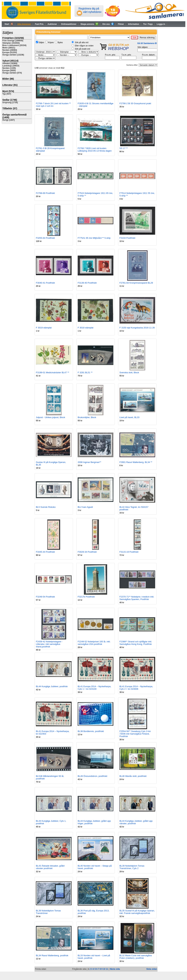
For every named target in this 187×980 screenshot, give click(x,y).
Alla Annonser (24, 24)
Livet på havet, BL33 (129, 417)
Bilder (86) (8, 79)
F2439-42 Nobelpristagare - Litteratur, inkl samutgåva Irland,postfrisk (49, 644)
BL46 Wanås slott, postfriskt (133, 776)
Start (9, 24)
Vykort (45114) (10, 61)
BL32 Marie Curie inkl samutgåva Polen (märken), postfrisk (136, 957)
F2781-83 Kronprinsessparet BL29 (136, 283)
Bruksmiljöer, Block (87, 417)
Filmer (121, 24)
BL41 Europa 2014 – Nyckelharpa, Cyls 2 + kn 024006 (136, 688)
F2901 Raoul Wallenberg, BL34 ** (136, 462)
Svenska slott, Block (129, 372)
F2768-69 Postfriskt (45, 193)
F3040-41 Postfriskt (45, 283)
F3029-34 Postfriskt (87, 552)
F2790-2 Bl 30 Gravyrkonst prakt (135, 103)
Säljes (41, 42)
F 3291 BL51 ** (85, 372)
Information (134, 24)
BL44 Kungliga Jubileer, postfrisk (52, 686)
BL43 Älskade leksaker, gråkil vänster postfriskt (50, 867)
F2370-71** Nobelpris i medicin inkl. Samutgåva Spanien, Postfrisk (137, 598)
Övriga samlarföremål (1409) (14, 116)
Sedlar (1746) (10, 100)
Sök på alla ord (82, 42)
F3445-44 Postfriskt (45, 552)
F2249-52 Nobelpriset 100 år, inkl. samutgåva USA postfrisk (94, 643)
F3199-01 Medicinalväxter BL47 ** (52, 372)
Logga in (161, 24)
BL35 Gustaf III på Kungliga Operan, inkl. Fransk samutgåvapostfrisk (137, 912)
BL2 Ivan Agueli (85, 507)
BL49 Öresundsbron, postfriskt (92, 776)
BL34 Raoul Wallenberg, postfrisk (52, 955)
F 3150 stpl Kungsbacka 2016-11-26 (137, 328)
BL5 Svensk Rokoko (46, 507)
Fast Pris (39, 24)
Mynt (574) (8, 91)
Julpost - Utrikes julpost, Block (50, 417)
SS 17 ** (124, 148)
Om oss (108, 24)
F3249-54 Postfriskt (45, 597)
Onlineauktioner (69, 24)
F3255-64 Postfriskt (45, 238)
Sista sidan (152, 969)
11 (107, 969)
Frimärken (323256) (13, 38)
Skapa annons (89, 24)
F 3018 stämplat (85, 328)
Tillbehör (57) (10, 108)
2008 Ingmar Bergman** (89, 462)
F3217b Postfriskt (86, 597)
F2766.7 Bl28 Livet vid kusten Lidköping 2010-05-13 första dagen (95, 150)
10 (104, 969)
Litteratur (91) (10, 85)
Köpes (51, 42)
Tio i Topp (148, 24)
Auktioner (52, 24)
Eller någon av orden (84, 46)
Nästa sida (115, 969)
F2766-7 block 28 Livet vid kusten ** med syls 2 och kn (53, 105)
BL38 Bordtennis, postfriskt (91, 731)
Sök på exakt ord (82, 49)
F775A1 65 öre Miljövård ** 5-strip (94, 238)
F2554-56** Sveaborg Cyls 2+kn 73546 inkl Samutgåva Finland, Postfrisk (135, 734)
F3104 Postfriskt (127, 238)
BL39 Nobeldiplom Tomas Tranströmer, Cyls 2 (132, 867)
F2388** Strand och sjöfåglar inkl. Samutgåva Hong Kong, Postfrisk (136, 643)
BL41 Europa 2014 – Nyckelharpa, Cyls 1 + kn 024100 (94, 688)
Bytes (60, 42)
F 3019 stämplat (44, 328)
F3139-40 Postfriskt (87, 283)
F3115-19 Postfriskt (129, 552)
